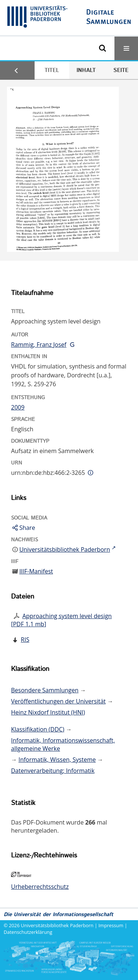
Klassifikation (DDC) (38, 729)
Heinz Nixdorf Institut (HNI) (48, 712)
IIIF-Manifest (36, 571)
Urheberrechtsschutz (40, 887)
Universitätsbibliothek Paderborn (57, 925)
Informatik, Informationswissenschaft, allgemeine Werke (63, 744)
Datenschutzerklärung (28, 932)
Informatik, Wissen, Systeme (57, 760)
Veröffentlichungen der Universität (58, 701)
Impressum (111, 925)
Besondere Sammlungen (45, 690)
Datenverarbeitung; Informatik (53, 771)
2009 (18, 407)
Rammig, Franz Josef (39, 345)
